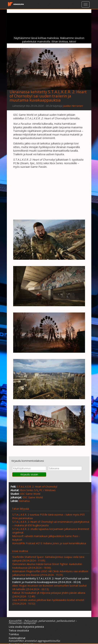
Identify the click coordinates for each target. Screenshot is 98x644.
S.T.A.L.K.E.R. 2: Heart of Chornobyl (37, 487)
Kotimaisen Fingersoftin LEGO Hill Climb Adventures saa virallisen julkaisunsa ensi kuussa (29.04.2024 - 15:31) (50, 573)
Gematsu (24, 501)
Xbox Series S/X (29, 490)
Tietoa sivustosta (19, 630)
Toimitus (14, 634)
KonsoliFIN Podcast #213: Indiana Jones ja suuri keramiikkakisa (49, 543)
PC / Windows (47, 490)
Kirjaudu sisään (29, 474)
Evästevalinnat (17, 638)
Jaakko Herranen (73, 106)
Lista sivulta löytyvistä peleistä (26, 627)
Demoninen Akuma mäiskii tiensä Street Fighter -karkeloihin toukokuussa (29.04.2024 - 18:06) (47, 566)
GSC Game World (30, 494)
